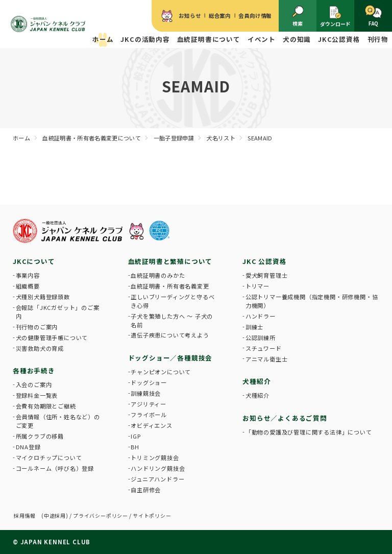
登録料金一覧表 (37, 395)
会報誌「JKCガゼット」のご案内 (58, 312)
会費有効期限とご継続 (46, 406)
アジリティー (149, 404)
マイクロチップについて (49, 457)
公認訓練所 (261, 338)
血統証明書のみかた (158, 275)
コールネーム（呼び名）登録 (55, 468)
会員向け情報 (255, 16)
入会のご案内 (34, 384)
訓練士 (254, 327)
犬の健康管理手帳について (52, 338)
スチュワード (264, 348)
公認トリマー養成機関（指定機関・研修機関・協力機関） (312, 301)
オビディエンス (152, 425)
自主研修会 (146, 490)
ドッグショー (149, 382)
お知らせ (190, 16)
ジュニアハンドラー (157, 479)
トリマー (258, 286)
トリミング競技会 (155, 457)
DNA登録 (28, 447)
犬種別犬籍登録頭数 (43, 297)
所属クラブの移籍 (40, 436)
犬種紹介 (258, 395)
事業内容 (28, 275)
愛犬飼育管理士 (267, 275)
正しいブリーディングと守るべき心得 (173, 301)
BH (135, 447)
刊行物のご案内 (37, 327)
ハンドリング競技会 (158, 468)
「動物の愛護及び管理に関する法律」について (309, 432)
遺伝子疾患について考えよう (170, 335)
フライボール (149, 415)
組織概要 (28, 286)
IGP (136, 436)
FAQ (373, 16)
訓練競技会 (146, 393)
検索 (298, 16)
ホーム (103, 39)
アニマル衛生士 (267, 359)
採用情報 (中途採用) (41, 516)
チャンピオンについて (161, 372)
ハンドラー (261, 316)
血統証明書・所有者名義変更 (170, 286)
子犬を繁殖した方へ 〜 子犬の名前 (172, 320)
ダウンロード (335, 16)
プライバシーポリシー (101, 516)
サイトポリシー (152, 516)
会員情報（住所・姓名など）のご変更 (58, 421)
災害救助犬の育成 (40, 348)
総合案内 (220, 16)
